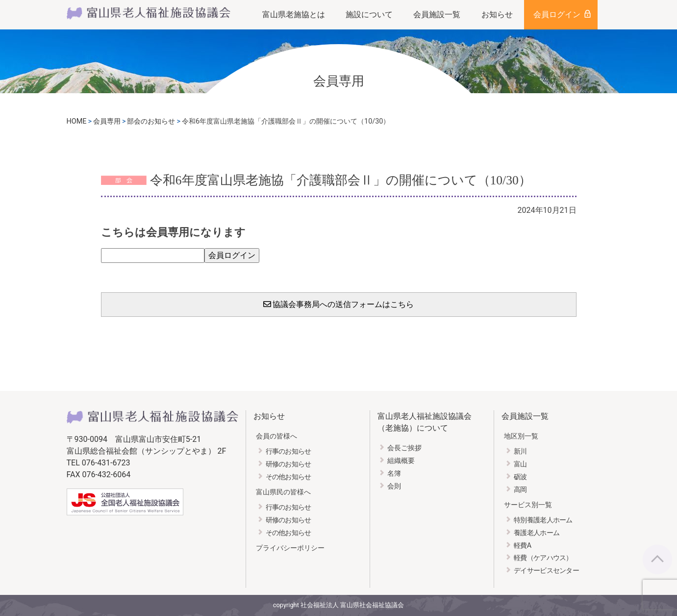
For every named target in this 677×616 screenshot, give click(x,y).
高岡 (520, 490)
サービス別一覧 (528, 505)
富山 (520, 464)
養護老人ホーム (537, 533)
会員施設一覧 (437, 14)
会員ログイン (557, 14)
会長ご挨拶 (404, 448)
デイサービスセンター (546, 571)
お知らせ (497, 14)
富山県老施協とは (294, 14)
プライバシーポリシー (290, 548)
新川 (520, 451)
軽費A (522, 546)
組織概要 (401, 461)
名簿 (394, 474)
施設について (369, 14)
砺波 (520, 477)
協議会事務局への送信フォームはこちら (339, 304)
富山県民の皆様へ (283, 492)
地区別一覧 (521, 436)
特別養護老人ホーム (543, 520)
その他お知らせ (288, 477)
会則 (394, 486)
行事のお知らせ (288, 451)
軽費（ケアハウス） (543, 558)
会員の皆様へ (276, 436)
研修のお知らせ (288, 464)
